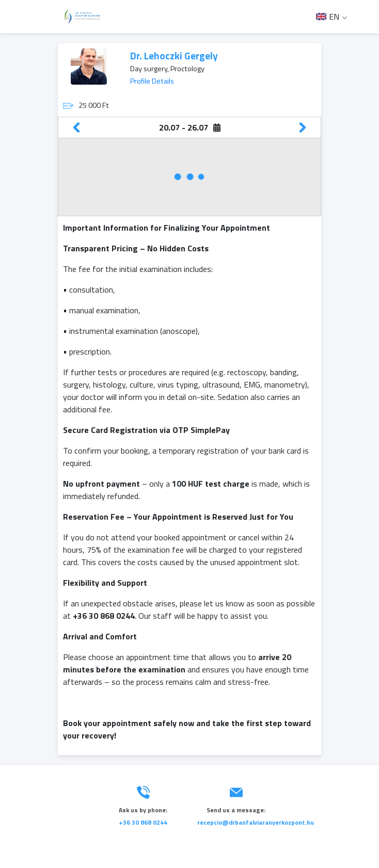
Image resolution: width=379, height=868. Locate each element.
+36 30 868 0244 (143, 822)
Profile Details (152, 81)
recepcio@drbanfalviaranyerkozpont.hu (256, 822)
